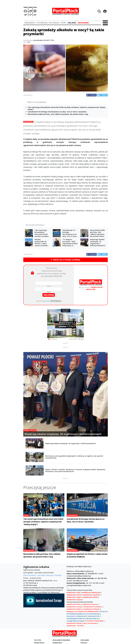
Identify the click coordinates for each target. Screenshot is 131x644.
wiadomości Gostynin (92, 595)
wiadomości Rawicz (74, 609)
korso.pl (103, 611)
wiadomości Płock (74, 604)
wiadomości (83, 611)
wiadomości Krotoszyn (93, 607)
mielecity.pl (81, 616)
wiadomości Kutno (74, 595)
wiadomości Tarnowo (75, 626)
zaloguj (49, 295)
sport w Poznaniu (90, 623)
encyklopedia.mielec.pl (76, 618)
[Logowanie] (105, 11)
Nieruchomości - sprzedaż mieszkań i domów (42, 575)
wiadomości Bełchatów (91, 592)
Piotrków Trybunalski (95, 621)
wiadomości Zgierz (74, 597)
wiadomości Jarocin (90, 604)
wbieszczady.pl (92, 618)
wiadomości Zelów (90, 597)
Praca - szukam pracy (32, 578)
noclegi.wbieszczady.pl (76, 621)
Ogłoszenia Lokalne (32, 570)
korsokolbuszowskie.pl (76, 614)
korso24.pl (71, 616)
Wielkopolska (93, 611)
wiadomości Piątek (74, 623)
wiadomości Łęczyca (75, 600)
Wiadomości (28, 122)
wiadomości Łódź (73, 592)
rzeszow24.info (93, 616)
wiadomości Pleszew (92, 609)
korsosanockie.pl (93, 614)
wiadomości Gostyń (74, 607)
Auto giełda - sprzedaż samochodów (39, 573)
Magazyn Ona (72, 611)
